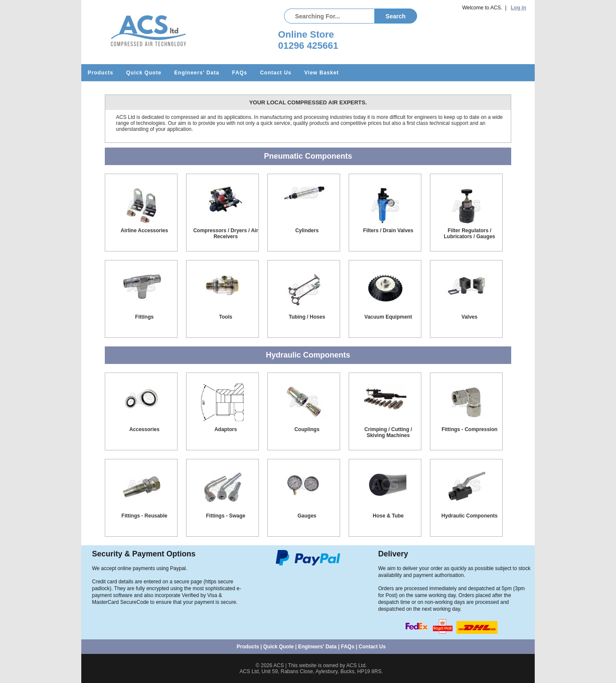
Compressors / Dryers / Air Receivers (226, 234)
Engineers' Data (197, 73)
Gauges (307, 516)
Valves (469, 317)
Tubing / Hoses (307, 317)
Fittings (144, 317)
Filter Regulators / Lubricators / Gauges (469, 234)
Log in (518, 8)
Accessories (144, 429)
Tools (226, 317)
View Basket (321, 73)
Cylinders (307, 231)
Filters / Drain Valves (388, 231)
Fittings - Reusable (144, 516)
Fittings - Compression (469, 429)
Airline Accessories (144, 231)
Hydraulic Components (469, 516)
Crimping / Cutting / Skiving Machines (388, 432)
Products (101, 73)
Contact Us (276, 73)
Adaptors (226, 429)
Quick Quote (144, 73)
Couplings (307, 429)
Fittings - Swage (225, 516)
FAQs (240, 73)
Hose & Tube (388, 516)
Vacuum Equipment (388, 317)
